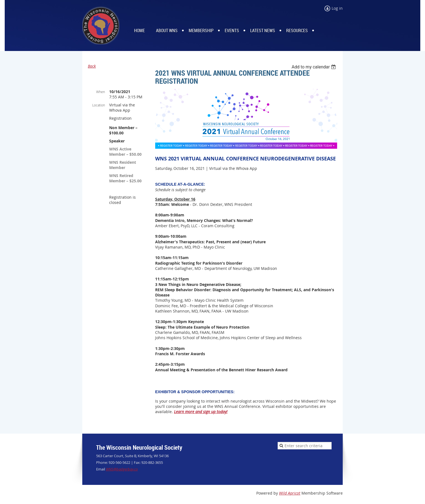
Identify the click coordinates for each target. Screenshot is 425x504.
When (101, 92)
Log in (337, 8)
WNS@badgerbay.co (122, 469)
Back (92, 66)
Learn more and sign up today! (201, 412)
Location (99, 105)
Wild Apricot (290, 493)
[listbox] (314, 67)
